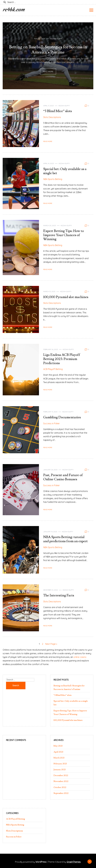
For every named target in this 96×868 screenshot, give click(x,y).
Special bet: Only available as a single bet (65, 171)
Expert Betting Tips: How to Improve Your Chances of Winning (64, 235)
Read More (48, 72)
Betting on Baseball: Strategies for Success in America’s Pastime (48, 50)
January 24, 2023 (50, 470)
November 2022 (61, 781)
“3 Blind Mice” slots (58, 111)
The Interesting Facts (59, 595)
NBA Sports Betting (53, 179)
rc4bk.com (14, 10)
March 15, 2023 (49, 291)
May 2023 (58, 746)
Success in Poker (51, 423)
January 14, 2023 (50, 532)
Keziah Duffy (56, 39)
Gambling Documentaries (62, 417)
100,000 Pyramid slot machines (66, 297)
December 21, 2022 (51, 590)
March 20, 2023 (50, 225)
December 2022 (61, 775)
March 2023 (59, 758)
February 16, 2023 (51, 349)
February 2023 (60, 764)
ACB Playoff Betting (53, 369)
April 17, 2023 (48, 106)
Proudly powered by (31, 862)
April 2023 (58, 752)
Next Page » (51, 644)
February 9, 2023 (50, 412)
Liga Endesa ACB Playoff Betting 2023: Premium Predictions (62, 359)
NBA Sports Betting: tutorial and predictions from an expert (65, 539)
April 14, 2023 (49, 163)
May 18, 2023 (40, 39)
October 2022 (60, 787)
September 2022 (61, 793)
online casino (80, 657)
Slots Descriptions (52, 117)
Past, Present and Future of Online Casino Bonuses (63, 477)
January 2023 (60, 770)
